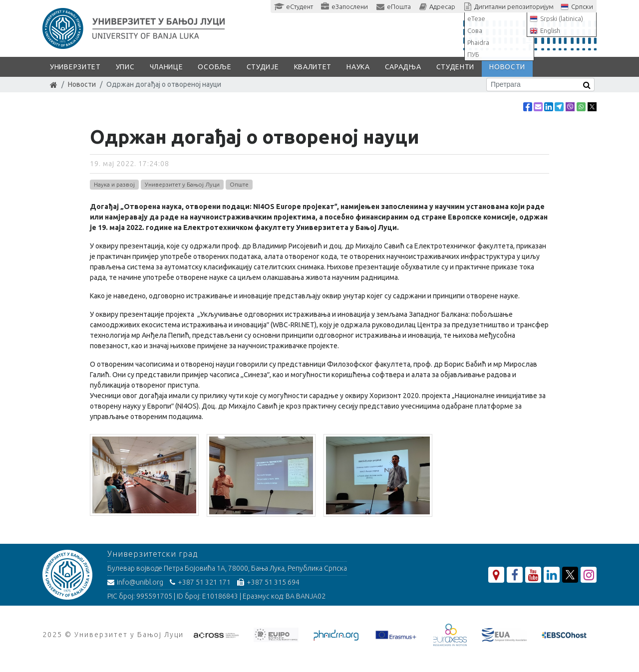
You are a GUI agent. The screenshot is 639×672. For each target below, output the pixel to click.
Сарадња (403, 67)
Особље (214, 67)
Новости (507, 67)
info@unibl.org (135, 582)
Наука (358, 67)
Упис (125, 67)
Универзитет (75, 67)
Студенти (456, 67)
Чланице (166, 67)
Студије (263, 67)
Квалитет (313, 67)
